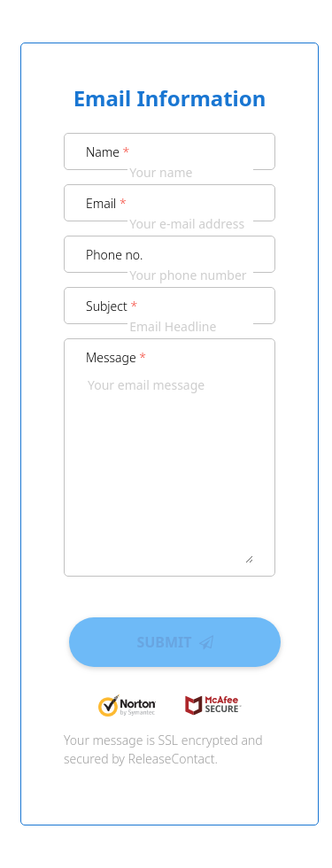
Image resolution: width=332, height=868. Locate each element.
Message (116, 357)
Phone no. (115, 255)
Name (108, 152)
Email (106, 203)
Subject (112, 306)
